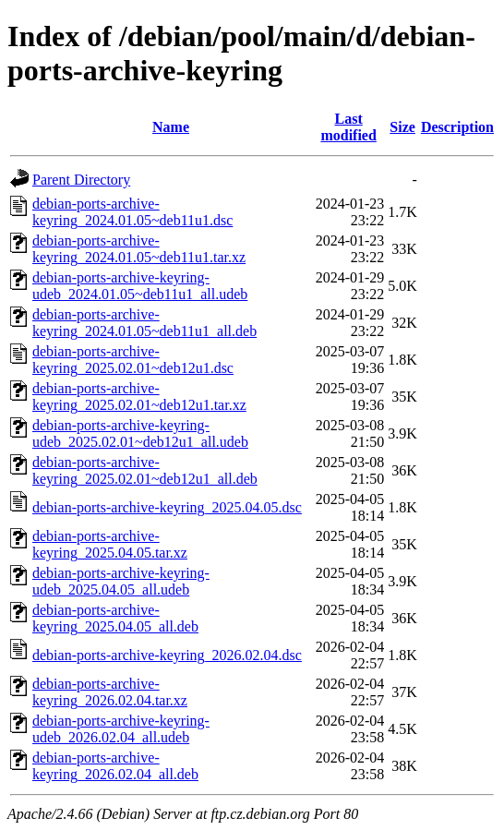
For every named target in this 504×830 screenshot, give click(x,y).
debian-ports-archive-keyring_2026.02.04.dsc (167, 655)
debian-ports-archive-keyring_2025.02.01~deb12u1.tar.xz (139, 397)
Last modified (348, 127)
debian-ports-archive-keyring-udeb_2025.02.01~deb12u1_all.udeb (140, 433)
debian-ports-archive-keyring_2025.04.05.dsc (167, 507)
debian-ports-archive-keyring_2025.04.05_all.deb (115, 618)
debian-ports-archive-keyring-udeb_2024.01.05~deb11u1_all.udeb (140, 286)
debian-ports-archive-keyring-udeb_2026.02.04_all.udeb (121, 729)
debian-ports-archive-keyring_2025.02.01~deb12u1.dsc (133, 360)
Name (171, 127)
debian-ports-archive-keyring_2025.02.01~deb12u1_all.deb (145, 470)
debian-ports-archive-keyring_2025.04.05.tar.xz (110, 544)
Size (402, 127)
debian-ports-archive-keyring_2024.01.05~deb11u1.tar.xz (139, 249)
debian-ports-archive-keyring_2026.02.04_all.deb (115, 766)
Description (457, 127)
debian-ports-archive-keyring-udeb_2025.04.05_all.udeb (121, 581)
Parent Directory (81, 180)
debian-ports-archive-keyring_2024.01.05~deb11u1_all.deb (144, 323)
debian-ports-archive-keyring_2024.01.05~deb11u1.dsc (132, 212)
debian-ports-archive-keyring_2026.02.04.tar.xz (110, 692)
